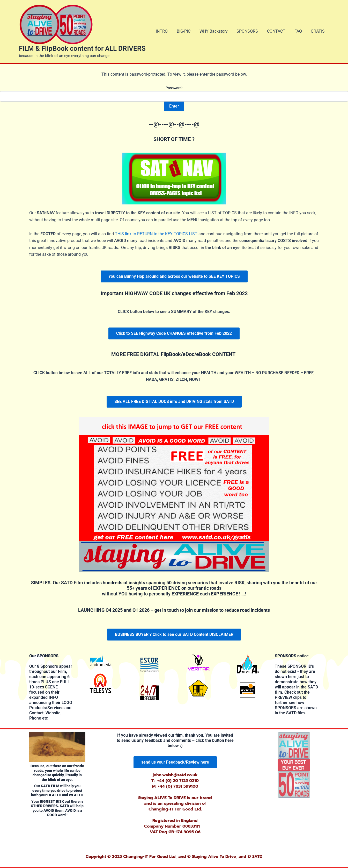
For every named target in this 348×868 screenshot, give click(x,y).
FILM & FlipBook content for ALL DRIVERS (82, 48)
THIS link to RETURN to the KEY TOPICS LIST (156, 234)
